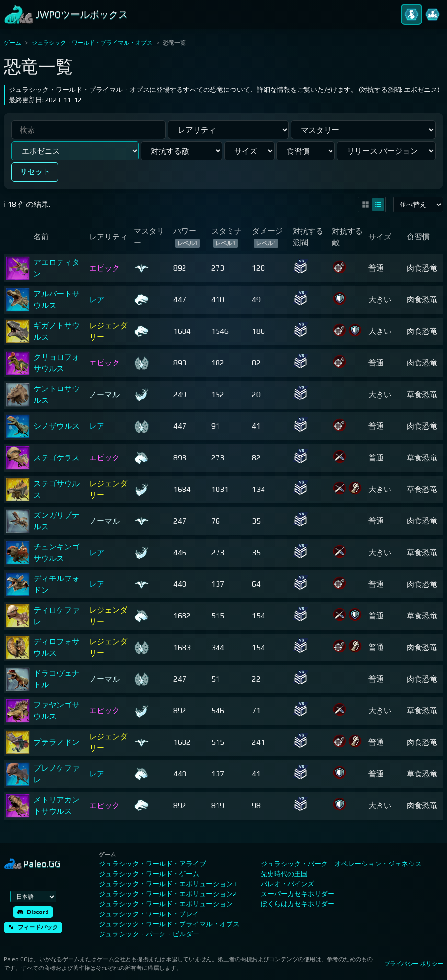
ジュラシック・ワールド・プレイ (149, 914)
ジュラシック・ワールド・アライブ (152, 864)
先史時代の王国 (284, 874)
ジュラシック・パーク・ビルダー (149, 934)
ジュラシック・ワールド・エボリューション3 (168, 884)
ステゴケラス (57, 458)
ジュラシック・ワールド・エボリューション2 (168, 894)
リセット (35, 172)
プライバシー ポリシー (414, 964)
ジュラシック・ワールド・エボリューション (166, 904)
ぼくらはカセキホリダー (298, 904)
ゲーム (12, 43)
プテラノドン (57, 742)
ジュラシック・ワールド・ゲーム (149, 874)
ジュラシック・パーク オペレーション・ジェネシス (341, 864)
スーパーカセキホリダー (298, 894)
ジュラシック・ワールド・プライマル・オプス (92, 43)
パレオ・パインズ (287, 884)
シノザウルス (57, 426)
